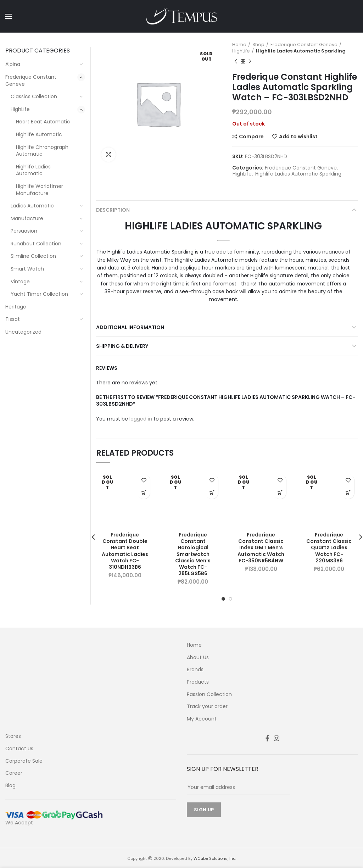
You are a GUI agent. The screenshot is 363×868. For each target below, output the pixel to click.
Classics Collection (34, 96)
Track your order (207, 706)
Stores (13, 736)
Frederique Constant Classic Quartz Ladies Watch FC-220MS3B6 (329, 548)
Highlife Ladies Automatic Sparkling (301, 51)
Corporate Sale (24, 761)
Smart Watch (27, 269)
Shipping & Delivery (122, 346)
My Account (202, 719)
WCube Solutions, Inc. (215, 858)
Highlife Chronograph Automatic (42, 151)
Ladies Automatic (32, 206)
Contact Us (19, 749)
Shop (258, 45)
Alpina (13, 64)
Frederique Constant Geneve (304, 45)
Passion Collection (209, 694)
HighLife (241, 51)
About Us (198, 658)
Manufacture (27, 218)
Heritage (16, 307)
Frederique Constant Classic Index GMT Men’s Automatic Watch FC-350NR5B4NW (261, 548)
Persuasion (24, 231)
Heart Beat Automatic (43, 122)
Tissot (13, 319)
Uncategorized (23, 332)
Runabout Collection (36, 244)
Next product (250, 62)
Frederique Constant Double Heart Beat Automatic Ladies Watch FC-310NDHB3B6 (125, 551)
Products (198, 682)
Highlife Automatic (39, 134)
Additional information (130, 327)
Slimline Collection (33, 256)
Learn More (144, 493)
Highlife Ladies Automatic (33, 170)
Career (14, 773)
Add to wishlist (298, 137)
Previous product (236, 62)
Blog (10, 786)
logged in (141, 419)
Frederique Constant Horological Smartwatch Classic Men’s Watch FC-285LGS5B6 (193, 554)
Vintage (20, 282)
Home (239, 45)
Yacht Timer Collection (39, 294)
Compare (251, 137)
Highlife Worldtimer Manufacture (40, 190)
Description (113, 210)
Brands (195, 670)
